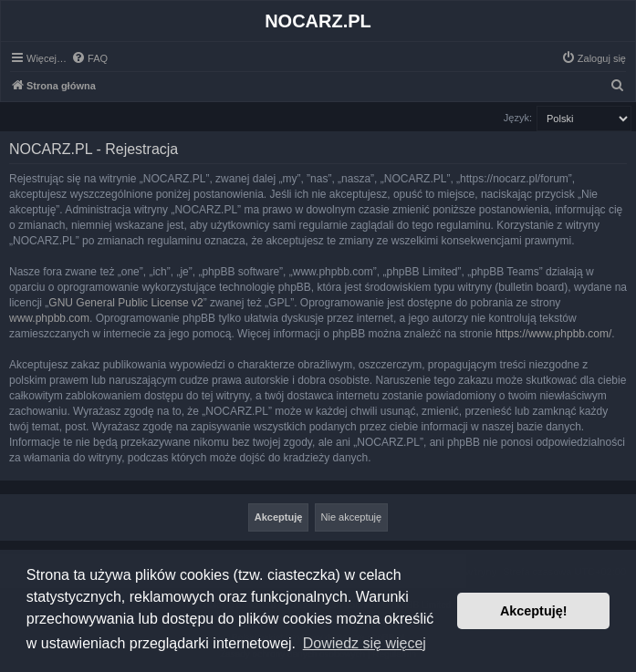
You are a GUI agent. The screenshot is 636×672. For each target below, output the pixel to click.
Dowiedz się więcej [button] (365, 643)
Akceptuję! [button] (534, 611)
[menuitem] (89, 58)
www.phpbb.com (49, 318)
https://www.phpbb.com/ (553, 334)
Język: (518, 118)
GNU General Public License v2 (125, 303)
